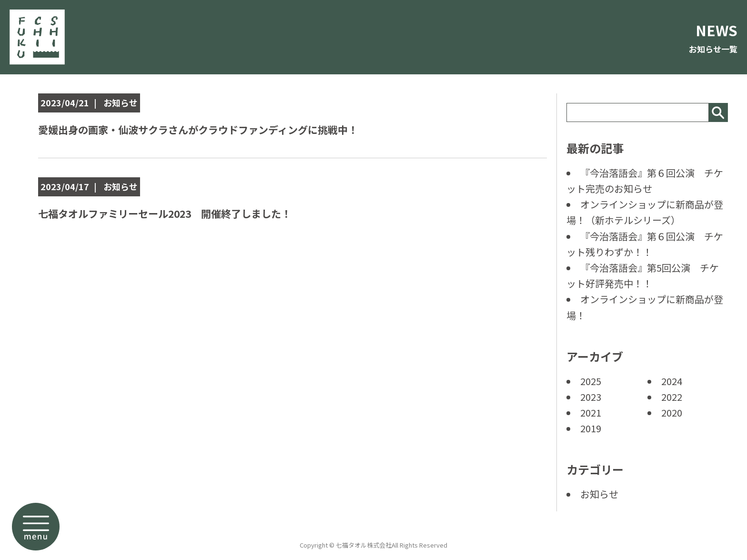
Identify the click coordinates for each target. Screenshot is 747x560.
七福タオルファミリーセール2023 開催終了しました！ (183, 213)
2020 (672, 412)
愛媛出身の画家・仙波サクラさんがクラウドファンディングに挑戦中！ (221, 129)
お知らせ (599, 494)
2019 (591, 428)
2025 (591, 381)
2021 (591, 412)
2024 (672, 381)
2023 (591, 397)
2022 (672, 397)
